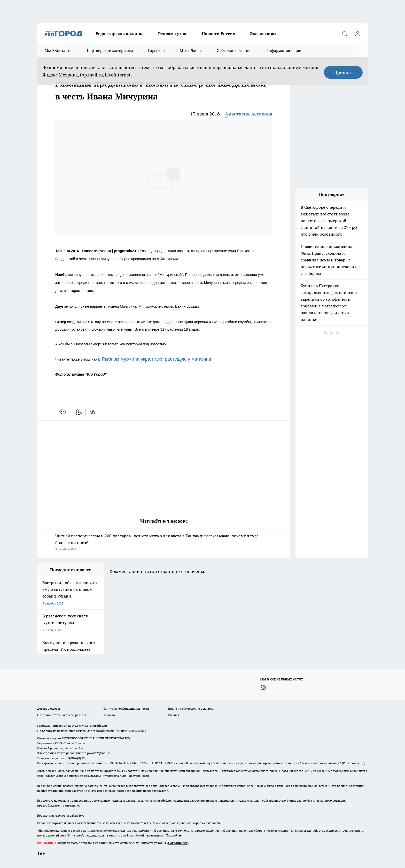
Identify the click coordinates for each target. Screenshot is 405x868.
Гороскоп (156, 51)
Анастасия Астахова (249, 114)
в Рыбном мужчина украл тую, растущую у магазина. (155, 359)
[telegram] (94, 412)
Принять (343, 72)
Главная (173, 715)
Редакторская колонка (120, 34)
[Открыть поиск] (345, 34)
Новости (109, 715)
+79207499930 (75, 758)
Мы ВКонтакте (58, 51)
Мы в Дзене (191, 51)
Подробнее (174, 835)
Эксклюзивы (263, 34)
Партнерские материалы (110, 51)
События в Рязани (234, 51)
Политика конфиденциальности (126, 708)
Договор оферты (49, 708)
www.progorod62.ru (93, 726)
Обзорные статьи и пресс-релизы (62, 715)
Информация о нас (283, 51)
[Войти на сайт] (357, 34)
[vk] (63, 412)
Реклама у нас (173, 34)
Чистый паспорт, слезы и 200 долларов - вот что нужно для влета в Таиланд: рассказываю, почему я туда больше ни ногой (164, 543)
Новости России (219, 34)
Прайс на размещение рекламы (191, 708)
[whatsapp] (79, 412)
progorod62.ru (115, 771)
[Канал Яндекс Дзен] (263, 687)
